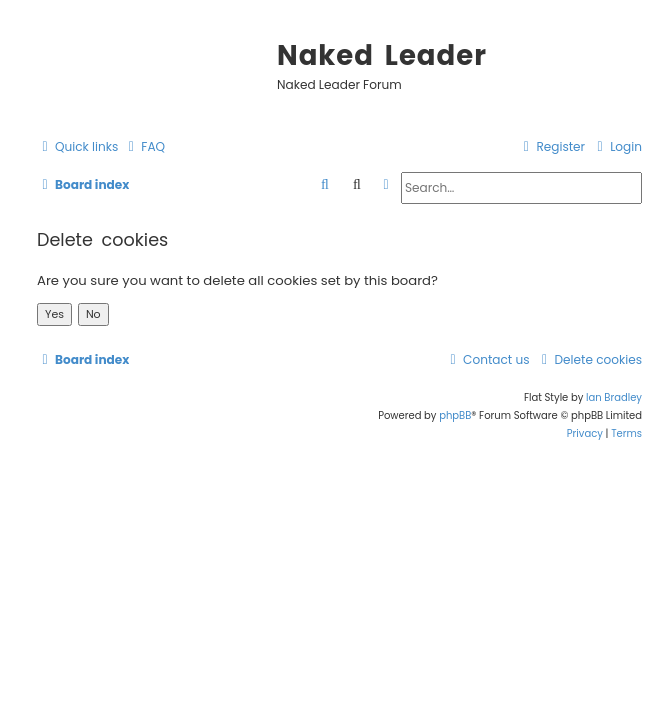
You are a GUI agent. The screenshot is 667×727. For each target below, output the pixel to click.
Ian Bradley (614, 397)
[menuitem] (144, 147)
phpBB (455, 415)
